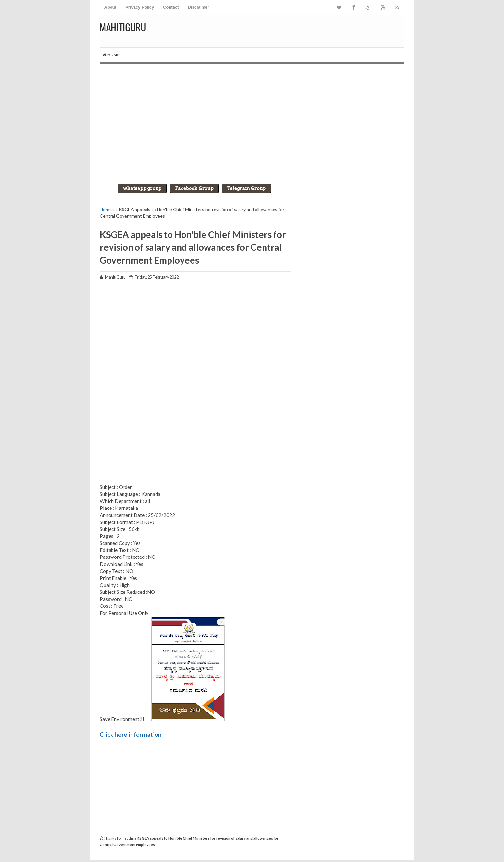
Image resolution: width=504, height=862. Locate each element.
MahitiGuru (123, 27)
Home (111, 55)
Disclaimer (199, 7)
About (111, 7)
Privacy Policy (140, 7)
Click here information (131, 734)
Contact (171, 7)
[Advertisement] (252, 119)
